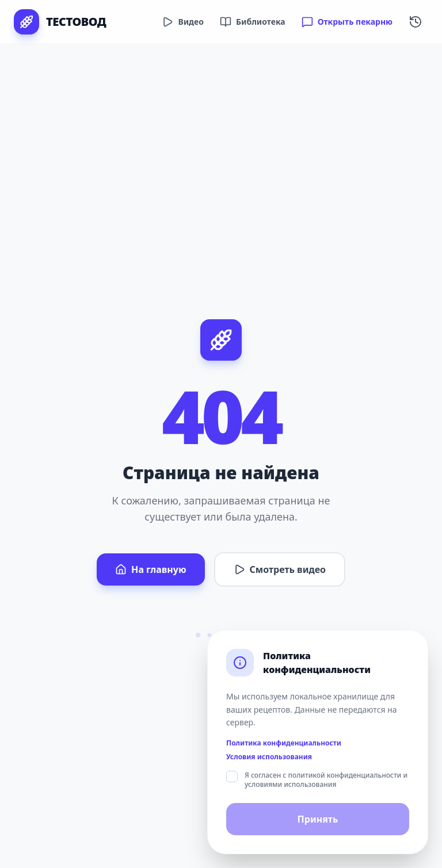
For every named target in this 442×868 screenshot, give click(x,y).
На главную (150, 569)
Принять (318, 819)
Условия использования (269, 757)
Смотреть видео (280, 569)
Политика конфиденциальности (284, 743)
